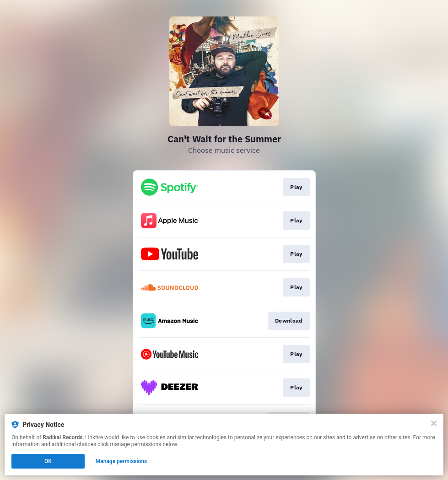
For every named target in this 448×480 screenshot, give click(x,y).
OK (48, 461)
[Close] (434, 423)
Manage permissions (121, 461)
